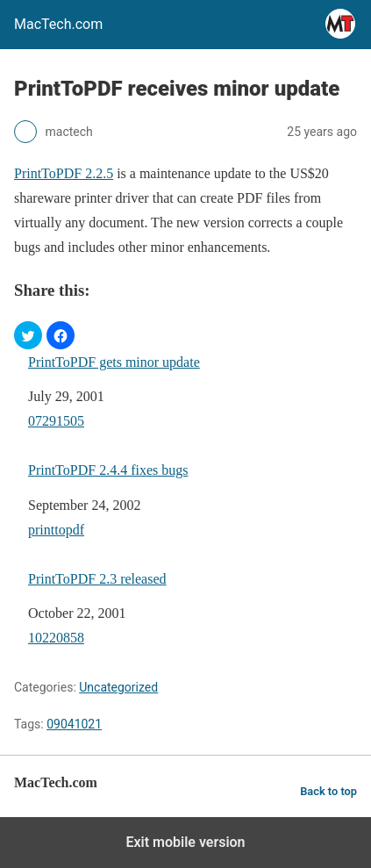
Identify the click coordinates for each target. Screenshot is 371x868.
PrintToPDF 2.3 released (97, 579)
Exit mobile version (185, 842)
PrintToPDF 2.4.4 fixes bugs (108, 470)
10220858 (56, 638)
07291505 (56, 421)
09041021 (74, 724)
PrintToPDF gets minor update (114, 362)
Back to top (328, 791)
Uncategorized (118, 687)
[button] (28, 335)
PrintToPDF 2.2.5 (64, 173)
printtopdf (56, 530)
